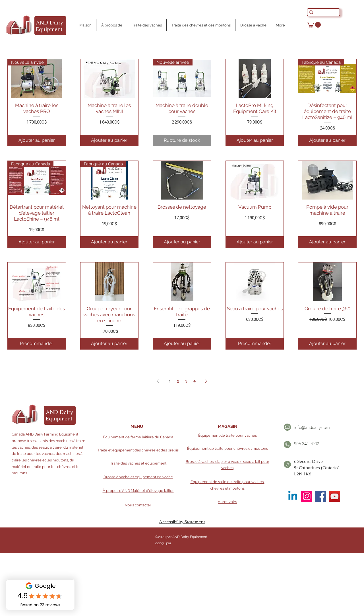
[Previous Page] (158, 381)
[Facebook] (321, 496)
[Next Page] (206, 381)
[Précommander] (37, 344)
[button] (314, 25)
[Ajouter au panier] (37, 140)
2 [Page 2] (178, 381)
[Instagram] (307, 496)
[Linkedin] (293, 496)
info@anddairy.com (312, 428)
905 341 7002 (307, 444)
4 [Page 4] (195, 381)
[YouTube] (335, 496)
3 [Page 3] (186, 381)
